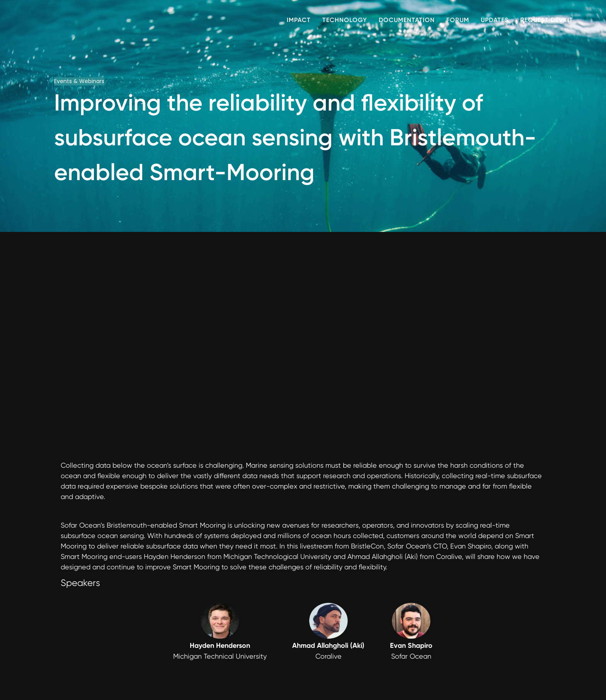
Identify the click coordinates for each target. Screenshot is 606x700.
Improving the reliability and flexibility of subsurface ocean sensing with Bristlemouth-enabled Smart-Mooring (295, 137)
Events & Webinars (79, 81)
